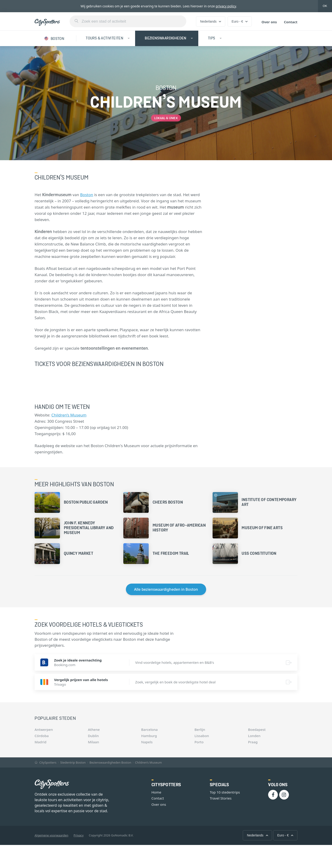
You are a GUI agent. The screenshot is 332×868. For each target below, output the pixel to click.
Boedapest (257, 729)
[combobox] (128, 21)
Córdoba (42, 736)
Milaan (93, 742)
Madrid (40, 742)
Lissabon (202, 736)
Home (156, 792)
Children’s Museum (69, 415)
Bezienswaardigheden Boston (110, 762)
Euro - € (240, 21)
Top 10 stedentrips (225, 792)
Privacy (79, 835)
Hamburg (149, 736)
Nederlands (211, 21)
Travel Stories (221, 798)
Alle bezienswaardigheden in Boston (166, 589)
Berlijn (200, 729)
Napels (147, 742)
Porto (199, 742)
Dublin (93, 736)
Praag (253, 742)
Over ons (269, 22)
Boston (87, 195)
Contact (291, 22)
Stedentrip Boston (73, 762)
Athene (94, 729)
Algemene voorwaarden (51, 835)
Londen (254, 736)
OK (325, 6)
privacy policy (226, 6)
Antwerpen (44, 729)
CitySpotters (46, 762)
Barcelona (149, 729)
